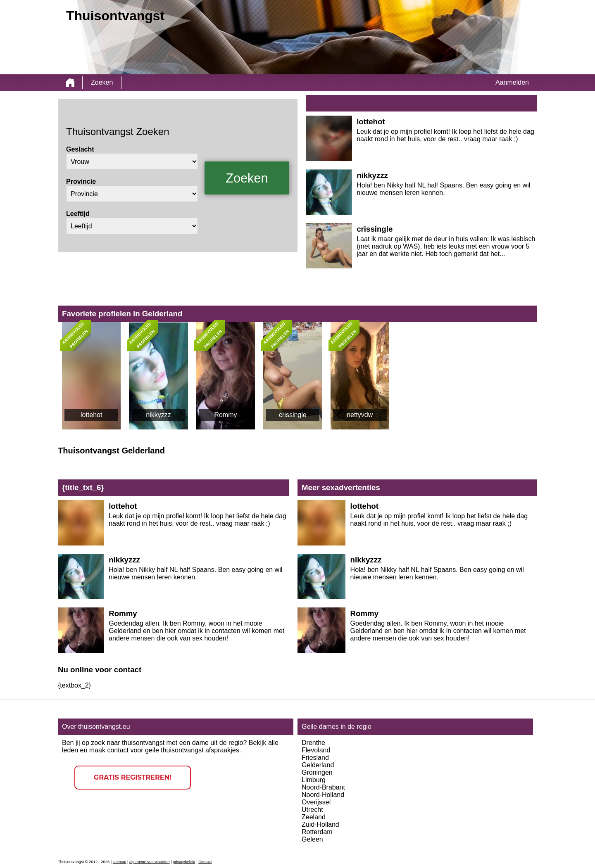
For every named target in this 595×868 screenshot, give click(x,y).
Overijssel (316, 802)
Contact (205, 862)
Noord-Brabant (323, 787)
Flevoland (316, 750)
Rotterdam (317, 832)
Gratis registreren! (133, 777)
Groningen (317, 772)
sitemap (120, 862)
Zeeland (314, 817)
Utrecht (312, 810)
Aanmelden (512, 82)
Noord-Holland (323, 795)
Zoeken (102, 82)
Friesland (315, 758)
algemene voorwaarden (150, 862)
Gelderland (318, 765)
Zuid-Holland (320, 824)
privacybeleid (184, 862)
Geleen (312, 839)
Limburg (314, 780)
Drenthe (313, 743)
